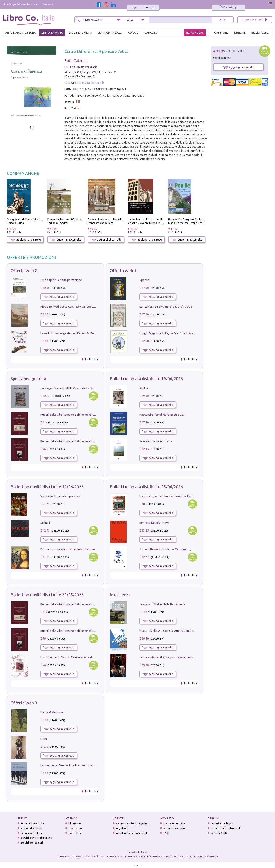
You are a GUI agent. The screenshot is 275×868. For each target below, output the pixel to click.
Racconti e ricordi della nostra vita (162, 415)
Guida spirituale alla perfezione (61, 280)
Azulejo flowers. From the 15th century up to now (172, 549)
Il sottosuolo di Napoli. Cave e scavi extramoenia (73, 657)
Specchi (144, 280)
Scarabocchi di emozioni (156, 441)
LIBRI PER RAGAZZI (110, 33)
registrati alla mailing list (132, 833)
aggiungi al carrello (25, 240)
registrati (151, 8)
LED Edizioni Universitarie (81, 67)
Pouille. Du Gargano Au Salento (188, 219)
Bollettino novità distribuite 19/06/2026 (146, 379)
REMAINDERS (195, 33)
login (135, 8)
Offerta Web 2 (24, 271)
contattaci (76, 833)
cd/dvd (133, 33)
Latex (44, 739)
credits (138, 865)
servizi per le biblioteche (36, 838)
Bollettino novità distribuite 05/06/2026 (146, 487)
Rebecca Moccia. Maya (154, 523)
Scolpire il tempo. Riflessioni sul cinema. (73, 219)
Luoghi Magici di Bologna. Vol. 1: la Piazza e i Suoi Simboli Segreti (183, 333)
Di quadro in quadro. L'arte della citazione (68, 549)
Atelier (144, 388)
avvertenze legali (222, 823)
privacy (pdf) (219, 833)
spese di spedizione (176, 828)
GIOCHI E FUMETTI (80, 33)
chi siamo (75, 823)
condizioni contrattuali (226, 828)
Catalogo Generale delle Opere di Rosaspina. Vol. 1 (74, 388)
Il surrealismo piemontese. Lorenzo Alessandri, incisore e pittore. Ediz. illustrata (192, 496)
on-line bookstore (33, 823)
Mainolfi (46, 523)
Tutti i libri (91, 359)
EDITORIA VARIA (52, 33)
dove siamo (76, 828)
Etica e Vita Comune (88, 83)
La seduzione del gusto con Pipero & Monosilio (71, 333)
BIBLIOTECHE (260, 33)
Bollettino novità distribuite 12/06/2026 (47, 487)
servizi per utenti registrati (133, 823)
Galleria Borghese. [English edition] (110, 219)
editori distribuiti (32, 828)
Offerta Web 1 (123, 271)
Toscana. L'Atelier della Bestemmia (162, 604)
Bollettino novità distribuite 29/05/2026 (47, 595)
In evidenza (120, 595)
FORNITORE (221, 33)
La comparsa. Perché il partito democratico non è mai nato (79, 765)
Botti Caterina (76, 61)
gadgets (151, 33)
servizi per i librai (32, 833)
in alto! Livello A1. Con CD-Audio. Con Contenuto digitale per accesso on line (190, 631)
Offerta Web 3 (24, 703)
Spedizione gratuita (28, 379)
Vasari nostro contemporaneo (60, 496)
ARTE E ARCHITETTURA (21, 33)
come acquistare (174, 823)
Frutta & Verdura (52, 712)
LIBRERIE (240, 33)
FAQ (166, 833)
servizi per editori (32, 842)
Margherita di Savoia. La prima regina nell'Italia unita (41, 219)
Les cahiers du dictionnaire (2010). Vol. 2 (166, 307)
